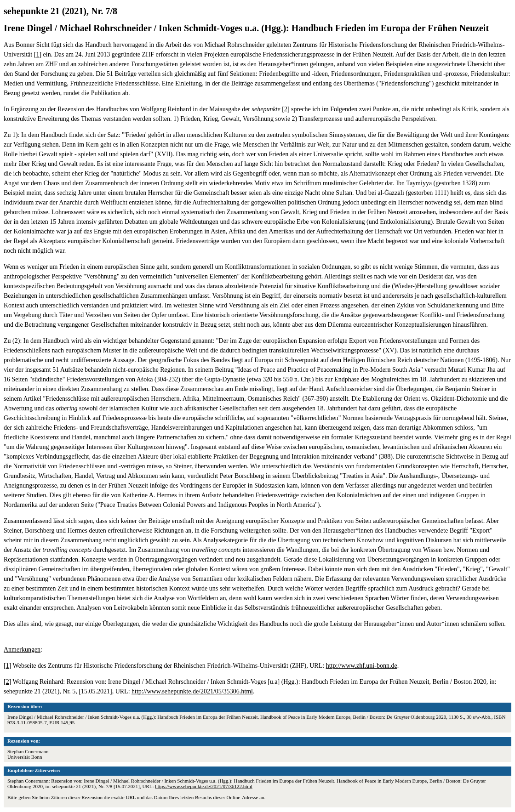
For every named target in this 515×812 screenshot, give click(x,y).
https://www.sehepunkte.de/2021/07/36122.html (204, 786)
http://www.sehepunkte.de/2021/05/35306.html (192, 691)
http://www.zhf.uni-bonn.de (362, 666)
